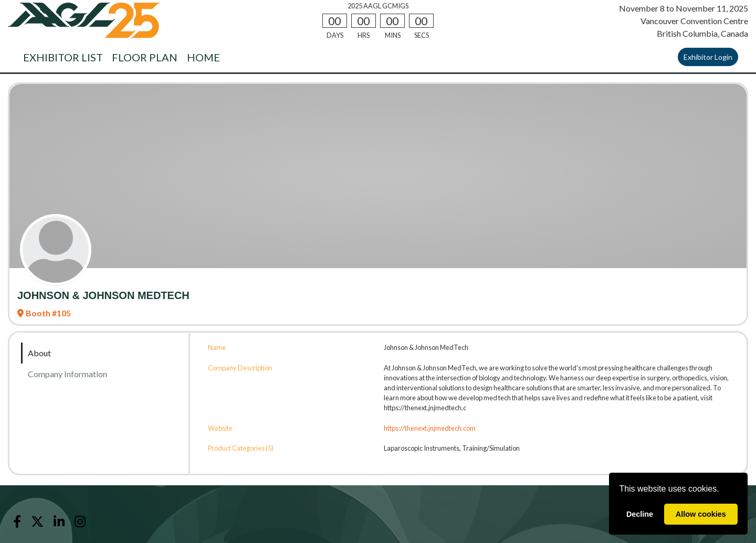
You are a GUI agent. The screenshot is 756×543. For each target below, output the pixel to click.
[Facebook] (17, 521)
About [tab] (39, 353)
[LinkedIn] (59, 521)
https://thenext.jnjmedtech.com (430, 428)
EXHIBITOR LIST (63, 57)
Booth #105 (44, 313)
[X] (37, 521)
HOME (203, 57)
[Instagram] (80, 521)
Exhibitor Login (708, 57)
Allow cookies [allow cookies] (701, 514)
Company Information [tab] (67, 374)
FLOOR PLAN (145, 57)
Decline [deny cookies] (640, 514)
